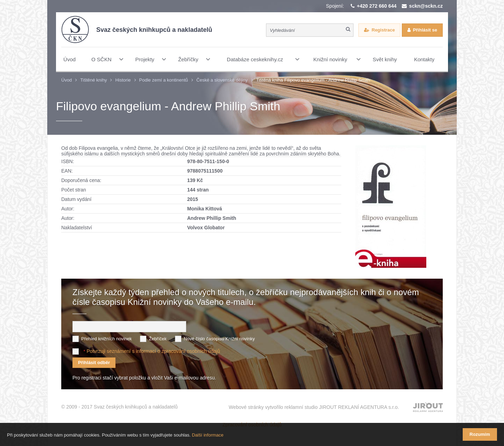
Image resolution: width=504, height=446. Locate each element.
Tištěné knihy (93, 80)
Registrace (383, 30)
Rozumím (480, 434)
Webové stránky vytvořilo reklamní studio (314, 407)
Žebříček (158, 339)
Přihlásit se (425, 30)
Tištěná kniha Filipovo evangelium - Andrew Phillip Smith (313, 80)
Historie (123, 80)
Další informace (208, 435)
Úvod (66, 80)
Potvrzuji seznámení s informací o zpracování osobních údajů (153, 351)
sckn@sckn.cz (426, 6)
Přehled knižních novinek (107, 339)
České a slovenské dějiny (222, 80)
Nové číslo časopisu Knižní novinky (219, 339)
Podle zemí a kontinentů (164, 80)
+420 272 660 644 (377, 6)
